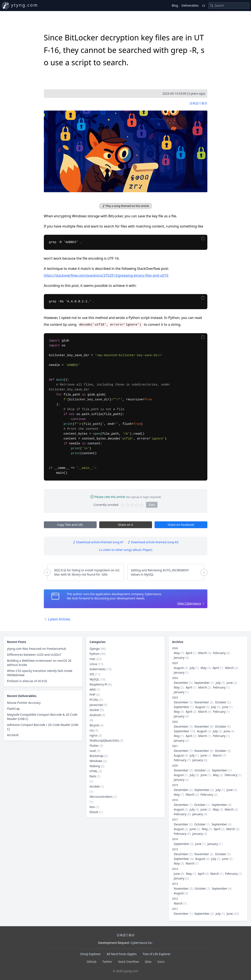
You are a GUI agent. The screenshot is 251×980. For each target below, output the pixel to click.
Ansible (95, 786)
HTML (94, 771)
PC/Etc (94, 700)
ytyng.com (25, 5)
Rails (93, 776)
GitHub (92, 962)
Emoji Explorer (91, 954)
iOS (92, 674)
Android (95, 715)
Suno (161, 962)
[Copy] (203, 239)
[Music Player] (204, 6)
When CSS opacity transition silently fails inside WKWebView (40, 673)
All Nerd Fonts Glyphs (122, 954)
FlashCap (13, 709)
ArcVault (13, 735)
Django (95, 649)
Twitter (107, 962)
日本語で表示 (198, 103)
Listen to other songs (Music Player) (125, 550)
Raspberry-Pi (99, 684)
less (92, 807)
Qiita (148, 962)
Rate (152, 505)
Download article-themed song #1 (98, 542)
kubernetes (98, 669)
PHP (93, 695)
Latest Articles (57, 619)
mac (93, 659)
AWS (93, 689)
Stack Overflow (129, 962)
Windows (96, 761)
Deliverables (190, 5)
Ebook (94, 812)
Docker (95, 710)
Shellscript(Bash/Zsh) (104, 740)
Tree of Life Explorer (157, 954)
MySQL (95, 679)
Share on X (125, 525)
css (92, 730)
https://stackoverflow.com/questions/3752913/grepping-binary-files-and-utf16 (106, 275)
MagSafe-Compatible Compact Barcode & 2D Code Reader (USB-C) (42, 717)
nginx (94, 735)
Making (95, 766)
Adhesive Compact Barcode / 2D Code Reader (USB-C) (43, 727)
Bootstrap (97, 756)
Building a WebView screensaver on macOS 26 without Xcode (39, 663)
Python (95, 654)
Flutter (94, 746)
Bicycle (94, 725)
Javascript (96, 705)
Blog (175, 5)
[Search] (212, 6)
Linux (93, 664)
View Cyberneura (189, 603)
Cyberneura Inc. (142, 943)
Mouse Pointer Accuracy (24, 703)
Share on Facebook (181, 525)
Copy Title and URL (70, 525)
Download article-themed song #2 (153, 542)
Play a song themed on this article (125, 206)
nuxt (93, 751)
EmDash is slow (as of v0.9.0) (27, 681)
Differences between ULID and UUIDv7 (34, 655)
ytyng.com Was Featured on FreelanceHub (37, 649)
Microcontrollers (101, 797)
